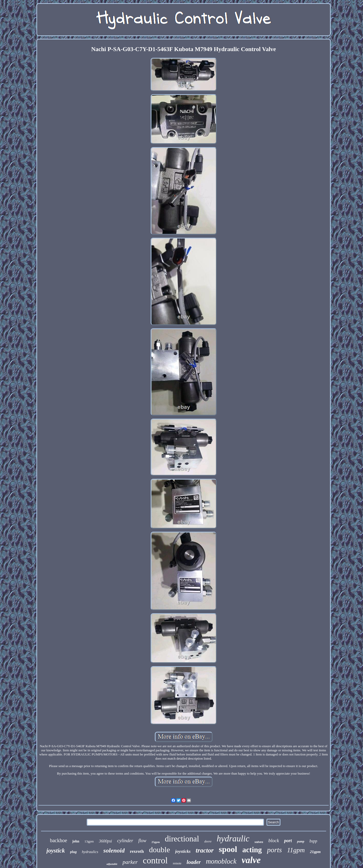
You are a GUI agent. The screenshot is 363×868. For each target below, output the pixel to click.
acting (252, 850)
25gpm (156, 842)
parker (130, 862)
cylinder (125, 841)
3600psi (105, 841)
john (76, 841)
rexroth (137, 851)
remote (177, 863)
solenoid (114, 850)
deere (208, 841)
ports (275, 850)
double (159, 850)
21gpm (315, 852)
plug (74, 852)
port (288, 841)
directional (182, 839)
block (274, 841)
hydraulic (233, 839)
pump (301, 841)
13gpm (89, 841)
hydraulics (90, 852)
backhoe (58, 840)
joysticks (183, 851)
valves (259, 842)
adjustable (112, 864)
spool (228, 849)
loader (194, 862)
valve (251, 860)
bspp (313, 841)
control (155, 860)
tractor (205, 850)
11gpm (296, 850)
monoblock (221, 861)
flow (142, 841)
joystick (56, 851)
